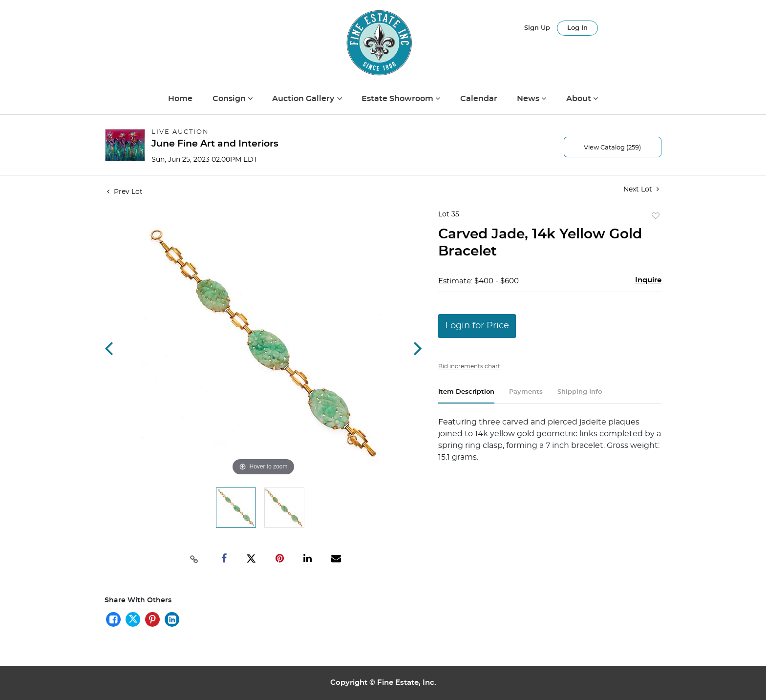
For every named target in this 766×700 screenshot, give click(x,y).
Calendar (479, 99)
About (580, 99)
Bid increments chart (469, 366)
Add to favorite (656, 216)
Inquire (648, 280)
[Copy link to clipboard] (194, 558)
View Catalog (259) (612, 148)
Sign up (537, 28)
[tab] (466, 396)
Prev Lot (125, 192)
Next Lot (641, 189)
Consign (230, 99)
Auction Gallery (304, 99)
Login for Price (477, 326)
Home (180, 99)
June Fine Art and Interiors (215, 144)
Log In (577, 28)
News (529, 99)
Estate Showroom (398, 99)
